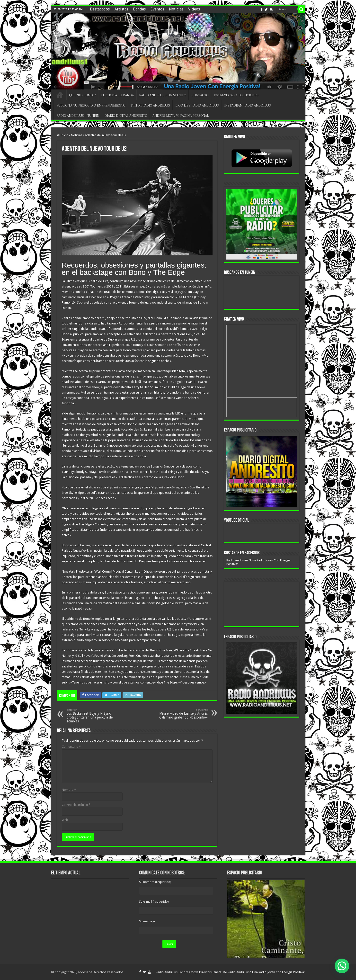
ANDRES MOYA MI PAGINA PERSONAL (181, 116)
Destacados (100, 9)
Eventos (157, 9)
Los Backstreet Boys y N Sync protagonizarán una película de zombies (92, 716)
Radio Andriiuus (167, 972)
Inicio (63, 135)
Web (65, 820)
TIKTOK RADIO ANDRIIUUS (150, 105)
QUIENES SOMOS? (82, 95)
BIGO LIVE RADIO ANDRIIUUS (197, 105)
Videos (194, 9)
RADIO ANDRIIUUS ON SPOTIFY (163, 95)
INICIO (60, 95)
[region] (262, 472)
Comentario (71, 747)
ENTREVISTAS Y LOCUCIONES (236, 95)
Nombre (69, 790)
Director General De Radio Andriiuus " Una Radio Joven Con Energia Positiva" (252, 972)
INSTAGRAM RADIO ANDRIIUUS (248, 105)
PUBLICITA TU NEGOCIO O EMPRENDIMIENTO (91, 105)
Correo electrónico (76, 805)
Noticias (176, 9)
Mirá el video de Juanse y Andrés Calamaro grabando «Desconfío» (183, 714)
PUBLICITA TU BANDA (117, 95)
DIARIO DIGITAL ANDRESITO (126, 116)
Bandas (139, 9)
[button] (342, 966)
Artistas (121, 9)
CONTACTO (200, 95)
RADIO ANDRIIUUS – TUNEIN (78, 116)
